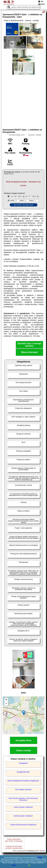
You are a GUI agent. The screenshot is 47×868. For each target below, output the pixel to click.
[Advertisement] (23, 101)
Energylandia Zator (23, 772)
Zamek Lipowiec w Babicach (23, 808)
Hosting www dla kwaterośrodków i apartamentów (14, 848)
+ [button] (6, 700)
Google (40, 857)
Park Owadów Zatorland (23, 790)
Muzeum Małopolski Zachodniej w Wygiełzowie (23, 781)
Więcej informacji (29, 352)
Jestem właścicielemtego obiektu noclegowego (14, 841)
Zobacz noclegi (24, 751)
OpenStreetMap (39, 733)
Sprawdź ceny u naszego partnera (29, 345)
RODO (14, 865)
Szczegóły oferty (23, 741)
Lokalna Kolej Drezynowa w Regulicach (23, 825)
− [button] (6, 704)
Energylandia (23, 764)
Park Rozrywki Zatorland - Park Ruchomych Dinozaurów (23, 800)
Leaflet (29, 733)
